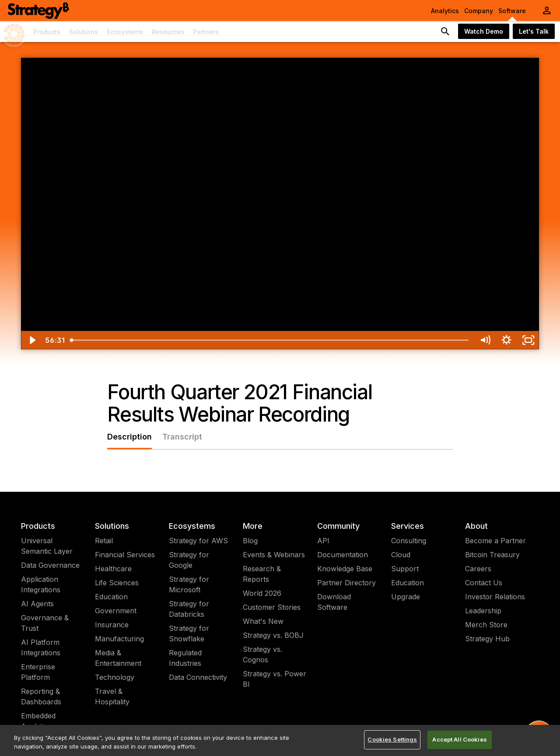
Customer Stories (272, 607)
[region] (280, 740)
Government (116, 611)
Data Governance (50, 565)
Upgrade (406, 597)
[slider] (270, 340)
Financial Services (125, 555)
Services (408, 526)
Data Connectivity (198, 677)
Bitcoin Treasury (492, 555)
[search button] (445, 32)
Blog (250, 541)
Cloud (401, 555)
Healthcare (113, 569)
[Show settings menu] (506, 340)
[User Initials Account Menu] (547, 11)
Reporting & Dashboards (41, 696)
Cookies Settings (392, 739)
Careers (478, 569)
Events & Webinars (274, 555)
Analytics (445, 11)
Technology (115, 677)
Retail (104, 541)
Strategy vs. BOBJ (273, 635)
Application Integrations (41, 584)
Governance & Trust (45, 623)
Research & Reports (262, 574)
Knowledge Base (345, 569)
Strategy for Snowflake (189, 633)
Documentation (343, 555)
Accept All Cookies (459, 739)
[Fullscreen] (528, 340)
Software (512, 11)
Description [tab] (129, 437)
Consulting (409, 541)
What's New (263, 621)
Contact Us (484, 583)
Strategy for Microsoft (189, 584)
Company (479, 11)
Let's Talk (534, 31)
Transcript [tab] (182, 437)
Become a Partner (495, 541)
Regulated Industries (185, 658)
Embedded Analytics (38, 721)
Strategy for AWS (198, 541)
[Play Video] (32, 340)
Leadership (483, 611)
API (323, 541)
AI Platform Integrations (41, 647)
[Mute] (485, 340)
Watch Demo (484, 31)
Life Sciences (117, 583)
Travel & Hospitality (112, 696)
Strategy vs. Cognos (262, 654)
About (476, 526)
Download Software (334, 602)
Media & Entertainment (118, 658)
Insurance (112, 625)
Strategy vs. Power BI (275, 679)
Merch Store (486, 625)
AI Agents (37, 604)
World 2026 (262, 593)
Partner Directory (346, 583)
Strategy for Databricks (189, 609)
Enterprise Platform (38, 672)
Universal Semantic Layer (47, 546)
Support (405, 569)
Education (111, 597)
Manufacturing (119, 639)
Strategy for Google (189, 560)
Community (338, 526)
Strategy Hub (487, 639)
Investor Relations (495, 597)
